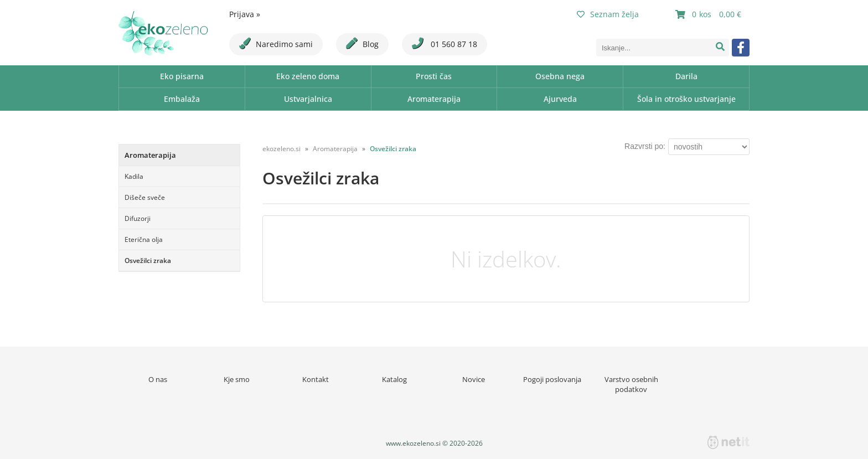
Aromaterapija (434, 99)
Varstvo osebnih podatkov (631, 384)
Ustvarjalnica (308, 99)
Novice (474, 379)
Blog (362, 43)
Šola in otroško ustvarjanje (686, 99)
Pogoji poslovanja (552, 379)
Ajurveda (560, 99)
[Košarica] (710, 14)
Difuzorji (138, 218)
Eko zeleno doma (308, 76)
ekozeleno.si (281, 149)
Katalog (394, 379)
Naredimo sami (276, 43)
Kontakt (316, 379)
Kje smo (237, 379)
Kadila (134, 176)
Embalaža (182, 99)
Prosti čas (434, 76)
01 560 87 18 (445, 43)
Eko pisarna (182, 76)
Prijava (245, 14)
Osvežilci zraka (148, 261)
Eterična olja (144, 239)
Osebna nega (560, 76)
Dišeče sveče (145, 197)
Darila (686, 76)
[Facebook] (741, 48)
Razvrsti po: (645, 146)
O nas (158, 379)
